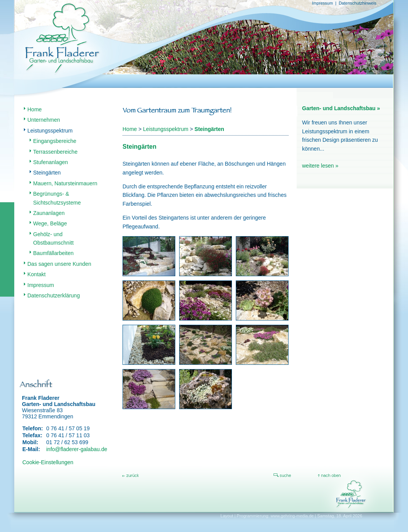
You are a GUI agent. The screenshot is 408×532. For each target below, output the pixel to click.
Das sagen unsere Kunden (59, 264)
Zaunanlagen (49, 213)
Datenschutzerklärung (54, 295)
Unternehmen (44, 120)
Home (34, 109)
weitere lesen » (320, 166)
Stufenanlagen (50, 162)
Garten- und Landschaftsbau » (341, 108)
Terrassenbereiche (55, 152)
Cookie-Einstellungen (48, 462)
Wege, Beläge (50, 223)
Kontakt (36, 274)
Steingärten (47, 173)
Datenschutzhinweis (358, 3)
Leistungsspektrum (50, 131)
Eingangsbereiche (55, 141)
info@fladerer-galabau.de (77, 449)
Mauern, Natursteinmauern (65, 183)
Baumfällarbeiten (53, 253)
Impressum (322, 3)
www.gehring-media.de (292, 516)
